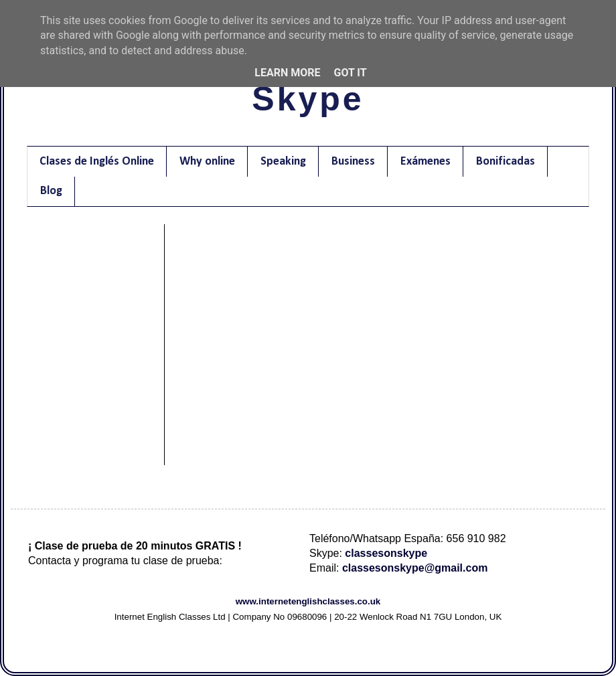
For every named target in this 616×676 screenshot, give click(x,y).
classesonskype (386, 553)
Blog (51, 191)
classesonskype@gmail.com (415, 568)
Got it (350, 73)
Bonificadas (506, 162)
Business (353, 162)
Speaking (283, 162)
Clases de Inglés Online (97, 162)
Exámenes (426, 162)
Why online (207, 162)
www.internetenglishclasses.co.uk (308, 601)
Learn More (287, 73)
